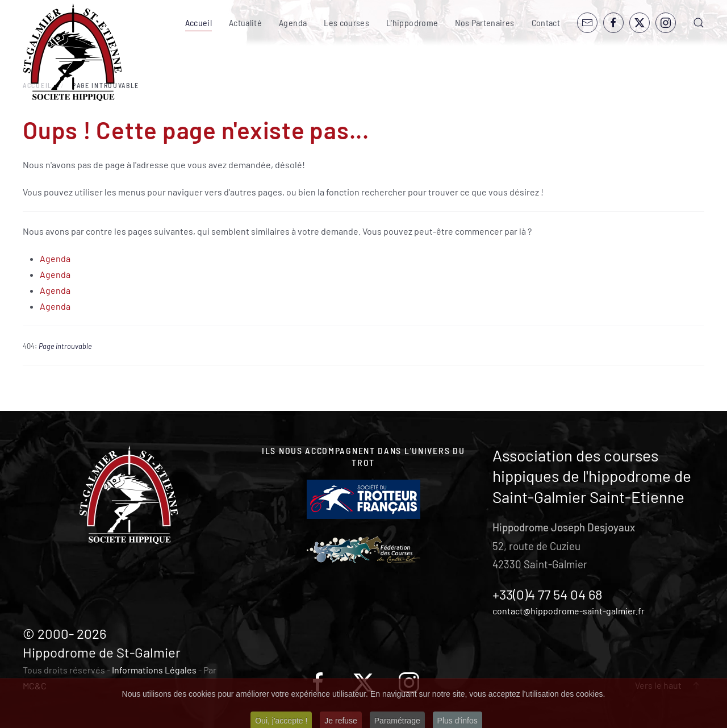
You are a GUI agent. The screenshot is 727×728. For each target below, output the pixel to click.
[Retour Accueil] (72, 53)
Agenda (293, 22)
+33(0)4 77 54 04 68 (548, 594)
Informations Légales (154, 670)
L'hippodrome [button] (412, 22)
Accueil (199, 22)
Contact (546, 22)
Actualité (245, 22)
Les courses (346, 22)
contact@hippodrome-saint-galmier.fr (569, 611)
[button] (699, 23)
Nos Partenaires (484, 22)
